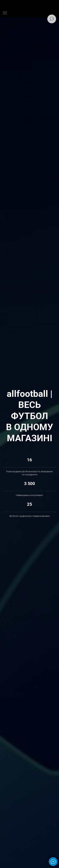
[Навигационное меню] (5, 13)
